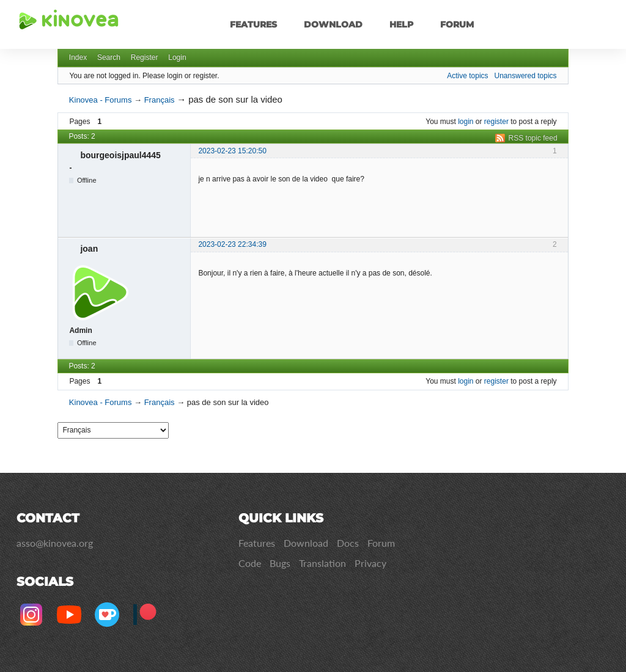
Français (160, 100)
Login (177, 57)
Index (78, 57)
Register (145, 57)
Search (109, 57)
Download (333, 24)
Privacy (370, 563)
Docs (348, 543)
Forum (457, 24)
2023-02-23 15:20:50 (232, 151)
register (496, 122)
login (466, 122)
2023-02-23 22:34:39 (232, 244)
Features (253, 24)
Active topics (467, 76)
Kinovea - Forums (101, 100)
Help (401, 24)
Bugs (280, 563)
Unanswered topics (526, 76)
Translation (322, 563)
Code (250, 563)
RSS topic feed (533, 138)
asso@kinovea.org (55, 543)
